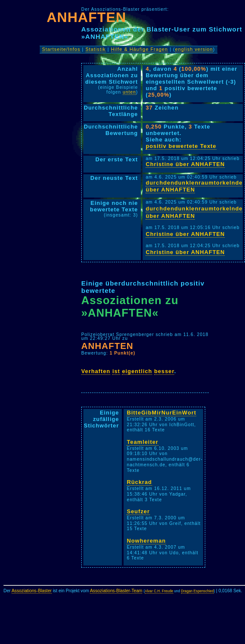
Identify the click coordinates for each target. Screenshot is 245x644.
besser (164, 371)
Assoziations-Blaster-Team (116, 591)
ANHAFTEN (86, 17)
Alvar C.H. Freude (159, 591)
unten (129, 92)
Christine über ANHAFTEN (185, 164)
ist (116, 371)
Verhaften (96, 371)
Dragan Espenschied (197, 591)
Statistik (96, 49)
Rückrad (139, 482)
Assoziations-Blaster (32, 591)
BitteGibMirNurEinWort (161, 413)
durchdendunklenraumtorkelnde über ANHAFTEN (194, 186)
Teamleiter (142, 442)
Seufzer (138, 511)
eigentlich (137, 371)
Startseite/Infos (61, 49)
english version (194, 49)
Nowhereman (146, 541)
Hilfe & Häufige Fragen (140, 49)
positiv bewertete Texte (181, 146)
